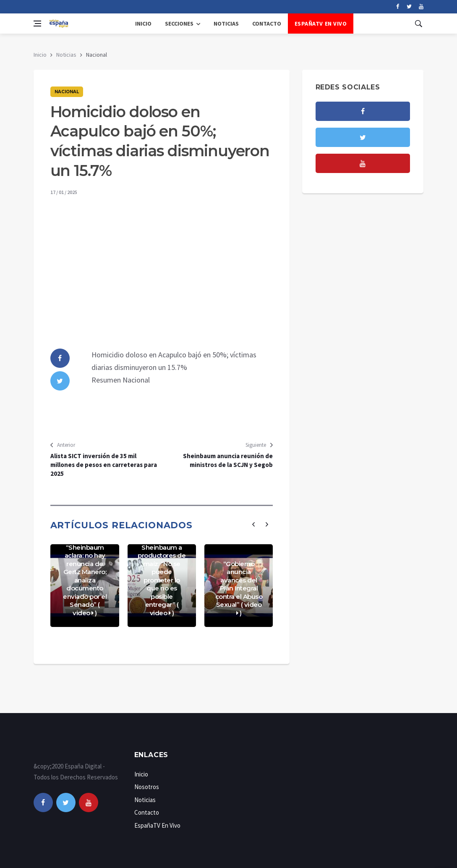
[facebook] (398, 7)
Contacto (267, 24)
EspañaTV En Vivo (321, 24)
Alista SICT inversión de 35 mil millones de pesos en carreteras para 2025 (104, 465)
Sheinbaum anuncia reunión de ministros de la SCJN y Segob (228, 460)
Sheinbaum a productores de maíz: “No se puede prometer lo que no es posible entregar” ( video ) (162, 580)
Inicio (143, 24)
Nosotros (147, 787)
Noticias (226, 24)
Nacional (67, 92)
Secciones (179, 24)
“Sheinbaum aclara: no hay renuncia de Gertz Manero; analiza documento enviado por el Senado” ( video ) (85, 580)
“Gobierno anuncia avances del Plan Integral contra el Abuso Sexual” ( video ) (239, 588)
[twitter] (409, 7)
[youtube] (421, 7)
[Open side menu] (37, 24)
